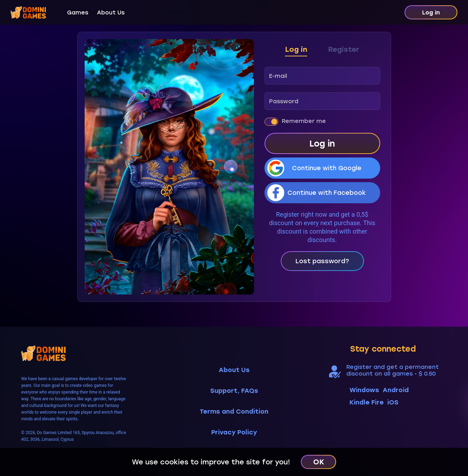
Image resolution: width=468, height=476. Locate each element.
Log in (431, 13)
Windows (364, 390)
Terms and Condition (234, 412)
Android (396, 390)
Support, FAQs (234, 391)
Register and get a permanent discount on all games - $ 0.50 (393, 370)
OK (319, 462)
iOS (393, 402)
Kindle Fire (367, 402)
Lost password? (322, 261)
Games (78, 13)
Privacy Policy (234, 432)
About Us (111, 13)
